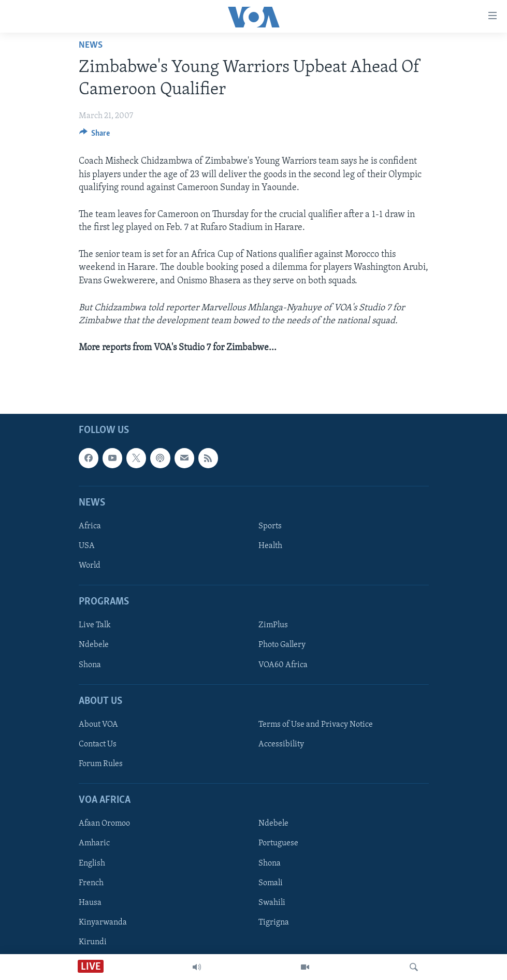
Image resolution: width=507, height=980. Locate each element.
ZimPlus (273, 626)
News (91, 45)
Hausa (90, 903)
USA (87, 546)
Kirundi (93, 942)
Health (270, 546)
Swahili (272, 903)
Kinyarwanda (103, 923)
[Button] (95, 136)
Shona (90, 665)
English (92, 863)
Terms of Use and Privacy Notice (316, 725)
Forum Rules (101, 764)
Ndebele (94, 645)
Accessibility (281, 744)
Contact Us (98, 744)
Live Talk (95, 626)
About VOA (98, 725)
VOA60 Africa (283, 665)
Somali (271, 883)
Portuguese (278, 844)
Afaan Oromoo (104, 824)
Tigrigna (274, 923)
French (91, 883)
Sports (270, 526)
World (90, 566)
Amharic (94, 844)
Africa (90, 526)
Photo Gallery (282, 645)
